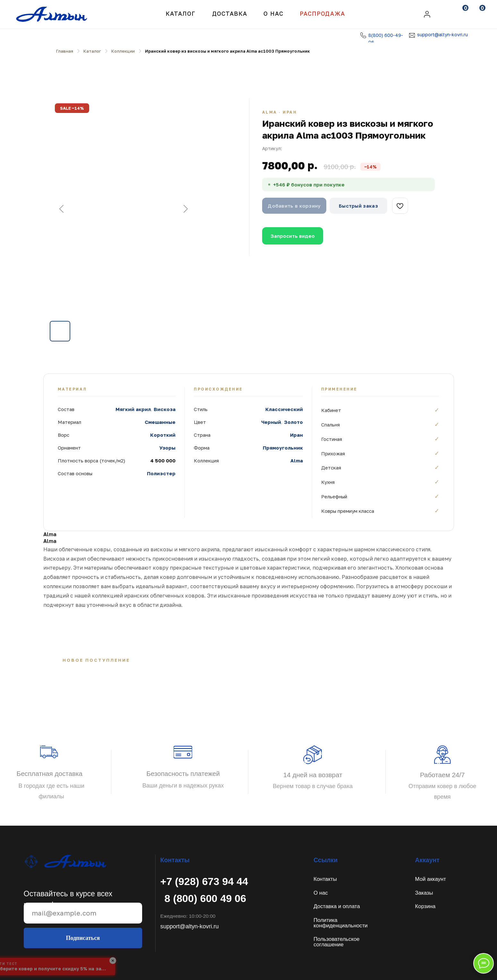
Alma (297, 460)
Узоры (167, 448)
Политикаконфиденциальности (340, 923)
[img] (427, 14)
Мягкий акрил (133, 409)
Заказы (424, 893)
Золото (293, 422)
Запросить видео (293, 236)
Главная (65, 51)
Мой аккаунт (431, 879)
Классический (284, 409)
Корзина (425, 906)
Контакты (325, 879)
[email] (83, 913)
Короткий (163, 435)
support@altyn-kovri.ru (442, 34)
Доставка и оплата (337, 906)
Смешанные (160, 422)
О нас (321, 893)
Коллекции (123, 51)
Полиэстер (161, 473)
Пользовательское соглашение (336, 942)
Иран (296, 435)
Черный (271, 422)
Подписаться (83, 938)
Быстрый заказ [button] (358, 206)
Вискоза (165, 409)
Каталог (180, 13)
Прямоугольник (283, 448)
